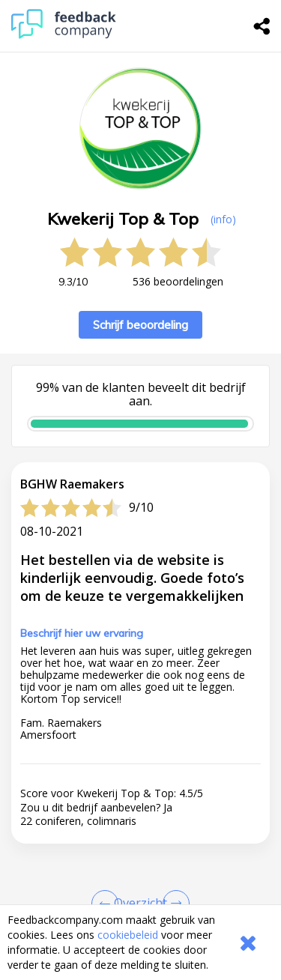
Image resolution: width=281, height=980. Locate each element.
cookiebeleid (128, 935)
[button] (140, 667)
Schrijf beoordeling (140, 325)
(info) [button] (223, 219)
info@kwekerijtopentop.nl (126, 896)
